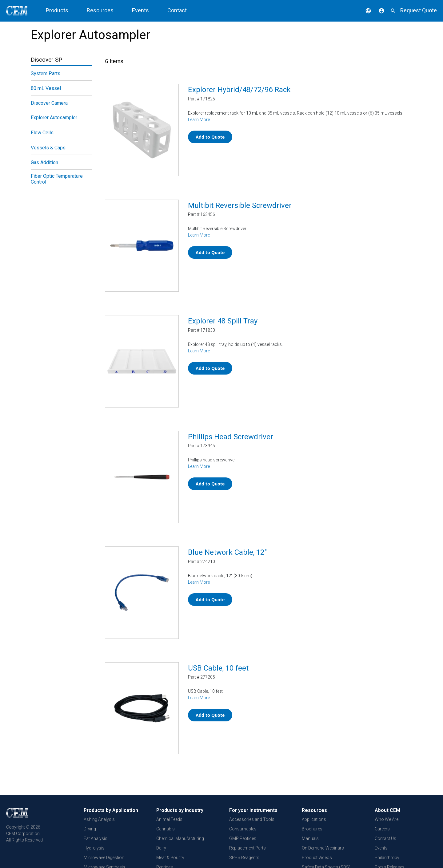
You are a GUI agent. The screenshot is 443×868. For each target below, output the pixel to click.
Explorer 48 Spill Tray (223, 321)
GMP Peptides (243, 838)
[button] (364, 10)
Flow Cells (42, 133)
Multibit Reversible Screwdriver (240, 205)
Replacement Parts (247, 848)
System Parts (46, 73)
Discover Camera (49, 103)
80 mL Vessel (46, 88)
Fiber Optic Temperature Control (57, 179)
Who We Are (387, 819)
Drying (90, 829)
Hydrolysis (94, 848)
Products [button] (57, 10)
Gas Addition (44, 162)
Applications (314, 819)
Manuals (310, 838)
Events (140, 10)
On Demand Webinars (323, 848)
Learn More (199, 120)
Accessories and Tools (252, 819)
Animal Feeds (169, 819)
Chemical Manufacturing (180, 838)
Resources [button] (100, 10)
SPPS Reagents (244, 857)
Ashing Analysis (99, 819)
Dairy (161, 848)
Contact (177, 10)
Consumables (243, 829)
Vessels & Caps (48, 148)
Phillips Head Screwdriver (231, 437)
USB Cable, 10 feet (218, 668)
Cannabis (166, 829)
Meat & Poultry (170, 857)
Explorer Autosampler (54, 118)
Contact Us (385, 838)
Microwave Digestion (104, 857)
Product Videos (317, 857)
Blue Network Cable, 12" (227, 552)
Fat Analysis (96, 838)
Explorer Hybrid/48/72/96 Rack (239, 90)
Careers (382, 829)
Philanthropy (387, 857)
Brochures (312, 829)
